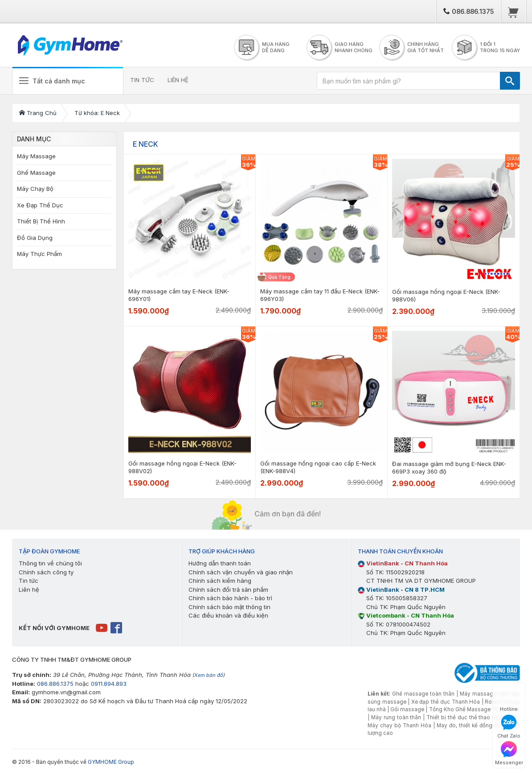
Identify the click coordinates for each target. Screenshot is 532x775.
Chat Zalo (509, 727)
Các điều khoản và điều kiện (228, 615)
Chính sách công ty (46, 572)
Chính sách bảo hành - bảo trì (230, 598)
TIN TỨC (142, 80)
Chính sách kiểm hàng (220, 581)
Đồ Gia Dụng (35, 238)
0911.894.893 (109, 684)
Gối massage (407, 709)
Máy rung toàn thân (396, 717)
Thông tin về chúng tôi (50, 563)
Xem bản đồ (209, 675)
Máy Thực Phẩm (39, 254)
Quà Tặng (279, 276)
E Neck (145, 144)
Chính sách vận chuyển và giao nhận (241, 572)
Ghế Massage (36, 173)
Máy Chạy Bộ (35, 189)
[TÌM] (510, 81)
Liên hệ (29, 589)
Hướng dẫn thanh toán (220, 563)
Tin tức (29, 581)
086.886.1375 (469, 11)
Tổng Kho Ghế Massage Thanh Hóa (475, 709)
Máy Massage (36, 156)
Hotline (509, 700)
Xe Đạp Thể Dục (40, 205)
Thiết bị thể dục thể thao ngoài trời (471, 717)
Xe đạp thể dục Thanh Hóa (446, 702)
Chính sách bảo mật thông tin (229, 607)
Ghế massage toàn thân (423, 694)
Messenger (509, 753)
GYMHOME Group (111, 762)
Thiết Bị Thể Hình (41, 221)
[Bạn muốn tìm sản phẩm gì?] (409, 81)
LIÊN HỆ (178, 80)
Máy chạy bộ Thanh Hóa (399, 726)
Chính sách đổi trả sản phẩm (228, 589)
